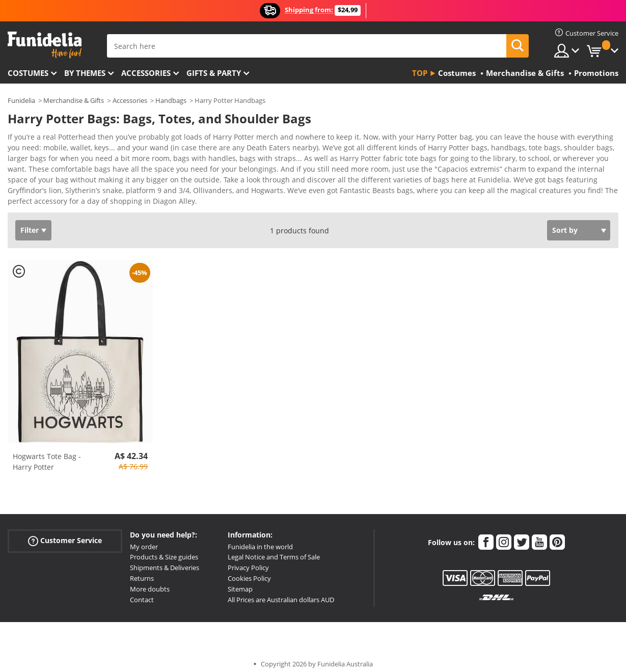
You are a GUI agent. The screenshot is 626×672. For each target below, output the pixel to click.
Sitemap (240, 582)
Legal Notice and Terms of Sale (274, 550)
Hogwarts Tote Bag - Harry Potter (47, 454)
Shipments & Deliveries (165, 560)
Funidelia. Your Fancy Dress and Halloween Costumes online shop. (45, 45)
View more (36, 193)
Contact (142, 593)
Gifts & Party (214, 73)
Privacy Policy (248, 560)
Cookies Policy (249, 571)
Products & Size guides (164, 550)
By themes (85, 73)
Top (420, 73)
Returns (142, 571)
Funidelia (21, 100)
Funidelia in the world (260, 540)
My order (144, 540)
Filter (30, 223)
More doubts (150, 582)
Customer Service (65, 533)
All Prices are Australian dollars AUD (281, 593)
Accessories (146, 73)
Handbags (171, 100)
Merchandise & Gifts (74, 100)
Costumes (28, 73)
